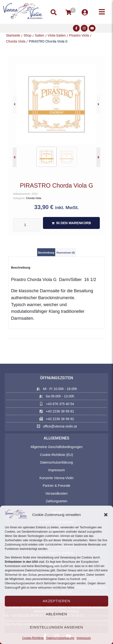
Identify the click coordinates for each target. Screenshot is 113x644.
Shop (27, 35)
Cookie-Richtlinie (33, 638)
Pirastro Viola (79, 35)
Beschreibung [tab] (46, 253)
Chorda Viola (16, 41)
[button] (106, 515)
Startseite (13, 35)
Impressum (84, 638)
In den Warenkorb (74, 223)
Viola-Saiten (57, 35)
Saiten (40, 35)
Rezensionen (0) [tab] (66, 253)
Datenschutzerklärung (60, 638)
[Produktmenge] (27, 225)
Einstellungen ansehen (57, 627)
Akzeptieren (56, 601)
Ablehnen (56, 614)
